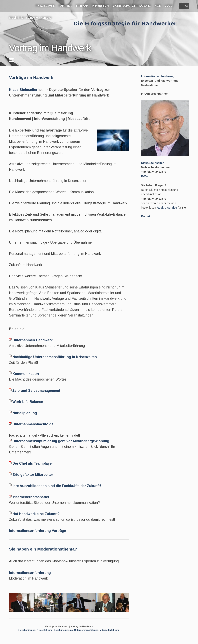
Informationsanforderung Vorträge (37, 531)
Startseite (32, 18)
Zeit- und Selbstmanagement (36, 391)
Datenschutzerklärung (132, 6)
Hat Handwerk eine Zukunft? (36, 514)
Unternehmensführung (86, 630)
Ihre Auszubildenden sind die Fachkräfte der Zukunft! (57, 486)
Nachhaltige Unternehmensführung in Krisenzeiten (55, 357)
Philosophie (45, 6)
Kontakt (146, 216)
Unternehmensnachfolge (33, 424)
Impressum (100, 6)
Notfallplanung (25, 413)
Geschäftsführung (63, 630)
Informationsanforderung (30, 573)
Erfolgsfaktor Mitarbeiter (33, 475)
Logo (169, 6)
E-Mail (145, 176)
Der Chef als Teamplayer (33, 463)
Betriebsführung (27, 630)
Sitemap (82, 6)
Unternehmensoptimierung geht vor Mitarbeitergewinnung (61, 441)
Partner (65, 6)
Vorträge (46, 18)
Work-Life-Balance (28, 402)
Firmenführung (45, 630)
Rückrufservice (167, 208)
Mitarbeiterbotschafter (31, 497)
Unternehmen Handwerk (32, 340)
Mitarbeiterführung (109, 630)
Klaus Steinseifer (23, 90)
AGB (158, 6)
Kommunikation (26, 374)
